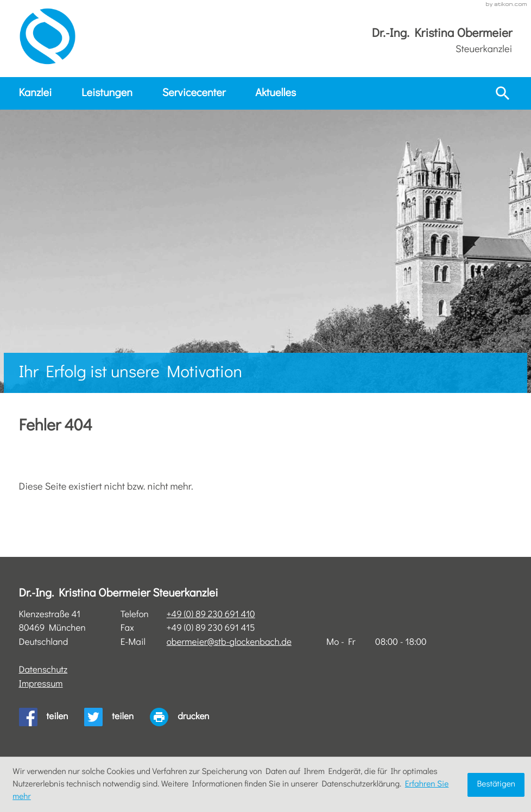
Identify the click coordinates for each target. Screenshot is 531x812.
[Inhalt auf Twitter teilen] (117, 717)
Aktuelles (276, 93)
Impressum (41, 684)
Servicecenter (194, 93)
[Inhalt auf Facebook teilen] (52, 717)
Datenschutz (43, 670)
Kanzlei (36, 93)
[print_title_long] (188, 717)
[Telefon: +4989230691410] (211, 615)
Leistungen (107, 93)
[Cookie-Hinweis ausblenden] (496, 785)
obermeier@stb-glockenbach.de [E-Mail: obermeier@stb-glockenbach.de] (229, 642)
